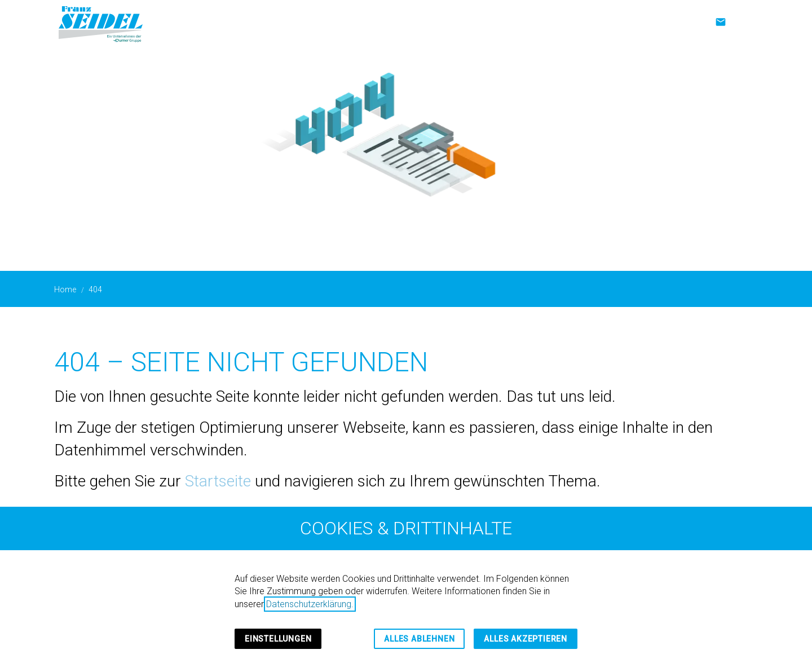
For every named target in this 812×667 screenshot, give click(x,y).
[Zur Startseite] (101, 23)
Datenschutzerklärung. (310, 604)
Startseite (218, 481)
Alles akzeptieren (526, 639)
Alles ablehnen (419, 639)
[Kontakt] (721, 22)
